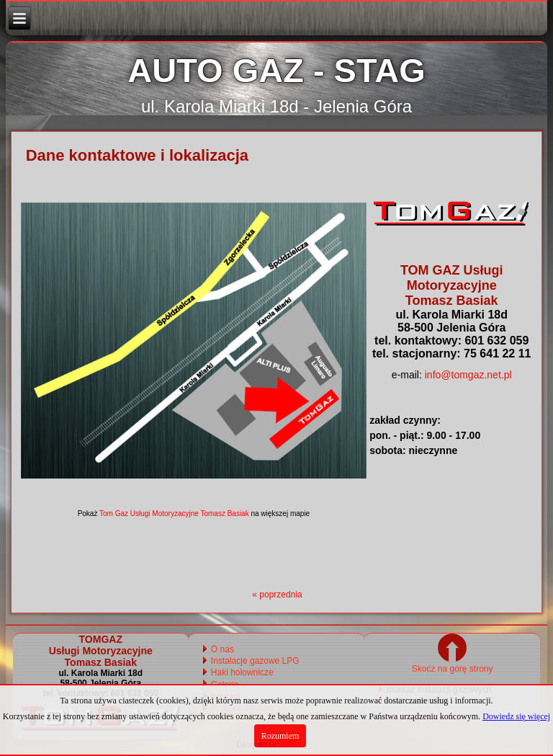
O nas (222, 649)
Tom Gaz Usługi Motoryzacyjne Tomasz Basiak (174, 513)
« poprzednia (277, 595)
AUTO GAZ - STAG (276, 70)
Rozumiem (280, 736)
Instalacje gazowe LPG (255, 661)
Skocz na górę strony (453, 664)
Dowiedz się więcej (516, 716)
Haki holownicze (242, 672)
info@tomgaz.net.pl (468, 375)
